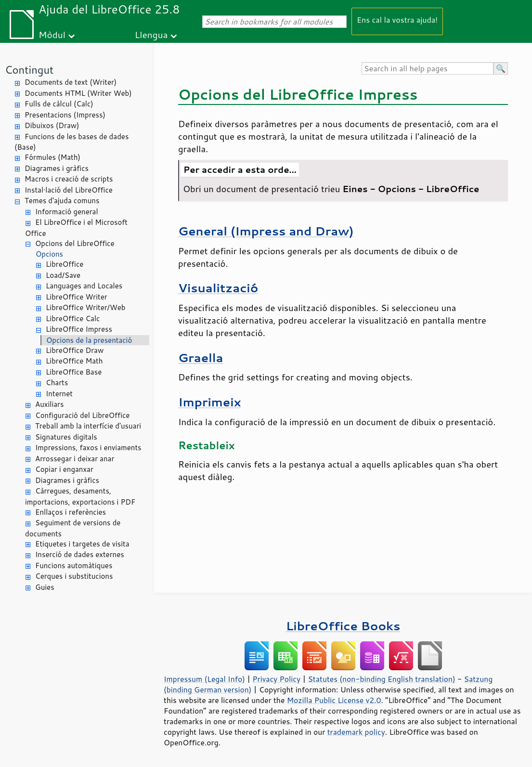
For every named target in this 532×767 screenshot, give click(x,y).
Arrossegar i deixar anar (75, 459)
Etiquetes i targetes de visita (82, 544)
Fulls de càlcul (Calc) (59, 104)
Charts (57, 383)
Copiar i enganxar (64, 469)
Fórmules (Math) (52, 157)
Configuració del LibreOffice (82, 415)
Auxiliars (49, 404)
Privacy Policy (276, 679)
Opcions (49, 254)
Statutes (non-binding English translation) (381, 679)
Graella (201, 357)
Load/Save (63, 275)
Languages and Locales (84, 286)
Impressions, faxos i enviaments (88, 448)
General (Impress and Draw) (266, 231)
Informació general (67, 212)
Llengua (151, 34)
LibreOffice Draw (75, 350)
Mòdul (52, 34)
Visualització (218, 288)
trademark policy (356, 732)
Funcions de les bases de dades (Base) (71, 142)
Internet (59, 394)
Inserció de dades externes (80, 554)
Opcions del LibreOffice (75, 243)
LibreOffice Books (343, 626)
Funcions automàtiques (74, 565)
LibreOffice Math (74, 361)
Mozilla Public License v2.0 (334, 700)
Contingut (29, 70)
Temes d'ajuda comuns (62, 201)
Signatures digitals (66, 437)
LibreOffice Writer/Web (86, 307)
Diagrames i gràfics (57, 168)
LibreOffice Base (74, 372)
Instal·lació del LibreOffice (69, 190)
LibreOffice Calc (73, 318)
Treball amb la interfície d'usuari (88, 426)
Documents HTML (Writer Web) (78, 93)
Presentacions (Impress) (65, 115)
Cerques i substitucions (74, 576)
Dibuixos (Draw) (52, 125)
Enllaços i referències (71, 512)
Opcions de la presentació (89, 340)
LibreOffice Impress (79, 329)
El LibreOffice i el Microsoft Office (76, 228)
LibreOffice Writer (77, 297)
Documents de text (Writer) (71, 82)
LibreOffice (65, 264)
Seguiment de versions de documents (73, 528)
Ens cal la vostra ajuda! (397, 19)
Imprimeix (209, 402)
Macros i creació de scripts (69, 179)
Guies (45, 587)
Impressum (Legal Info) (204, 679)
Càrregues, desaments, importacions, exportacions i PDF (80, 496)
